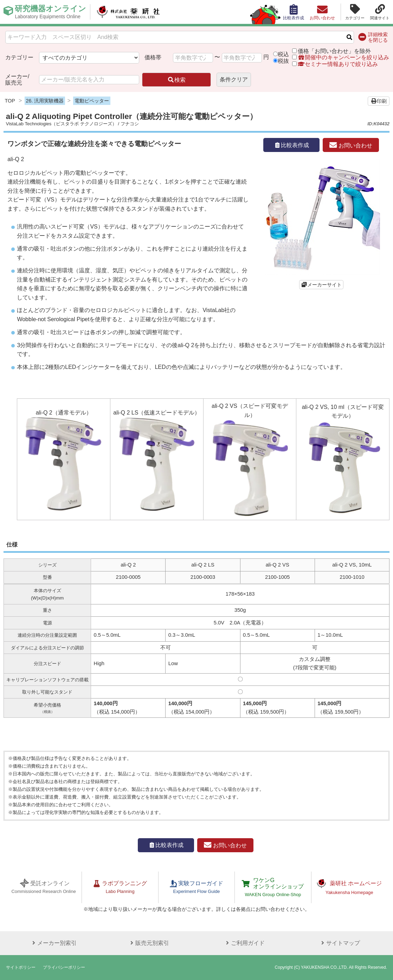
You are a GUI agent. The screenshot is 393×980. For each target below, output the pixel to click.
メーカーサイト (324, 285)
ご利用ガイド (244, 943)
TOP (10, 101)
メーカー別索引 (53, 943)
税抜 (283, 61)
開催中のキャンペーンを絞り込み (343, 57)
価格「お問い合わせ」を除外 (334, 51)
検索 (176, 80)
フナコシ (130, 124)
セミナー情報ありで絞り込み (335, 64)
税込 (283, 54)
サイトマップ (340, 943)
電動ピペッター (92, 101)
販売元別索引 (149, 943)
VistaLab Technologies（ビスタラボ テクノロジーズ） (61, 124)
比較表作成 (291, 145)
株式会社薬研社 (128, 12)
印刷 (379, 101)
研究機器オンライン (50, 12)
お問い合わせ (351, 145)
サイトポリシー (21, 967)
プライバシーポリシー (64, 967)
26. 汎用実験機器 (45, 101)
